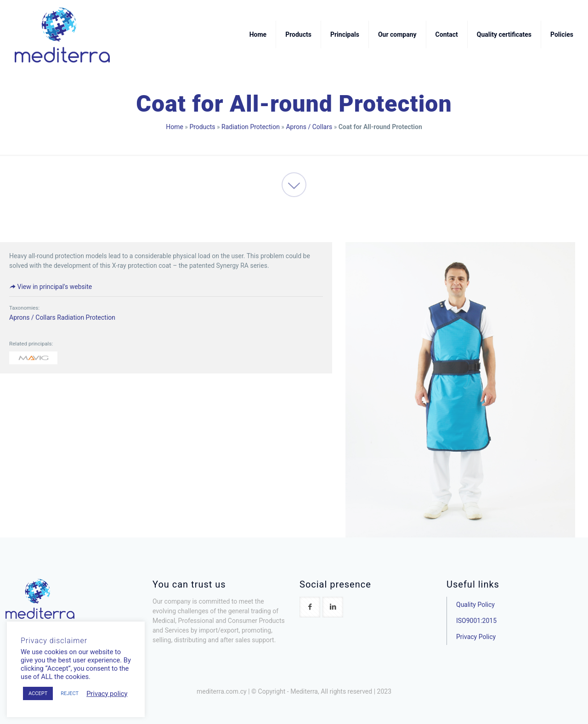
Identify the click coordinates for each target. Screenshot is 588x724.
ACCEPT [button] (38, 693)
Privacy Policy (476, 637)
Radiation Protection (251, 127)
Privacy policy (107, 694)
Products (202, 127)
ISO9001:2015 (476, 621)
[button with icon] (310, 607)
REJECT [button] (70, 693)
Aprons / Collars (309, 127)
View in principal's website (51, 287)
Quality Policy (475, 605)
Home (175, 127)
